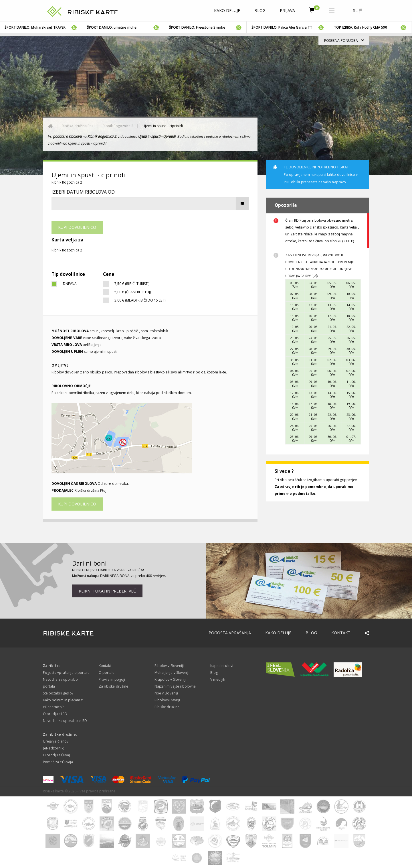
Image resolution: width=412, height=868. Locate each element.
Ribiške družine (167, 707)
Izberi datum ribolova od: (84, 192)
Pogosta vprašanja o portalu (66, 673)
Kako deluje (227, 10)
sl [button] (357, 11)
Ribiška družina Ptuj (78, 126)
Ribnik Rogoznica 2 (118, 126)
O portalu (107, 673)
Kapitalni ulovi (222, 666)
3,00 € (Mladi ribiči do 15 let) (140, 300)
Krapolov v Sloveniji (170, 679)
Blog (260, 10)
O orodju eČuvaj (56, 755)
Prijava (287, 10)
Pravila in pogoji (112, 679)
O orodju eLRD (55, 714)
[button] (332, 10)
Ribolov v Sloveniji (169, 666)
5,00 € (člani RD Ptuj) (133, 292)
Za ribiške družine (113, 686)
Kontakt (341, 633)
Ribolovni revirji (167, 700)
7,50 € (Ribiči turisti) (132, 284)
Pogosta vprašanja (230, 633)
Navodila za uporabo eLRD (65, 721)
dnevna (70, 284)
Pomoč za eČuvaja (58, 762)
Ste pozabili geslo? (58, 693)
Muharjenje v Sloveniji (172, 673)
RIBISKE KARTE (93, 12)
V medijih (218, 679)
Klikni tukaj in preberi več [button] (107, 591)
